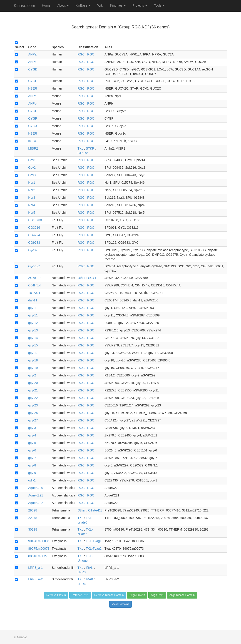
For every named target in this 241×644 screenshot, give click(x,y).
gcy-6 (32, 450)
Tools (159, 5)
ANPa (32, 54)
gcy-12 (33, 323)
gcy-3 (32, 428)
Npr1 (32, 183)
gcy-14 (33, 338)
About (63, 5)
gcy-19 (33, 368)
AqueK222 (36, 503)
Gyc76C (34, 266)
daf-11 (33, 300)
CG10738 (35, 220)
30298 (33, 529)
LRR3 (82, 572)
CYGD (33, 69)
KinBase (83, 5)
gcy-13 (33, 330)
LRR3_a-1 (35, 568)
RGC (81, 54)
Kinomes (118, 5)
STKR (90, 148)
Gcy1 (32, 160)
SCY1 (92, 278)
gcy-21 (33, 390)
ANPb (32, 62)
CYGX (33, 126)
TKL (80, 148)
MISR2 (33, 148)
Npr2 (32, 190)
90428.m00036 (39, 541)
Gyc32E (34, 250)
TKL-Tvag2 (94, 549)
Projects (140, 5)
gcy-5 (32, 443)
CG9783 (34, 243)
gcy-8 (32, 465)
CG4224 (34, 235)
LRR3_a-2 (35, 579)
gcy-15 (33, 345)
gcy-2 (32, 375)
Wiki (100, 5)
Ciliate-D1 (95, 510)
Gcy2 (32, 168)
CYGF (33, 81)
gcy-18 (33, 360)
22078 (33, 518)
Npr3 (32, 198)
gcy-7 (32, 458)
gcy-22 (33, 398)
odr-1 (32, 480)
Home (46, 5)
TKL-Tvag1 (94, 541)
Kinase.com (25, 6)
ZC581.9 (34, 278)
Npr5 (32, 213)
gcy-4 (32, 435)
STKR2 (83, 153)
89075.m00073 (39, 549)
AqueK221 (36, 495)
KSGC (33, 141)
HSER (33, 88)
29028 (33, 510)
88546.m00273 (39, 556)
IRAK (90, 568)
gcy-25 (33, 413)
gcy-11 (33, 315)
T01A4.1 (34, 293)
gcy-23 (33, 405)
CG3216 (34, 228)
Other (81, 278)
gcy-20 (33, 383)
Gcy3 (32, 175)
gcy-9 (32, 473)
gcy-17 (33, 353)
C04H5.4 (34, 285)
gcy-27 (33, 420)
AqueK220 (36, 488)
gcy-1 (32, 308)
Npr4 (32, 205)
